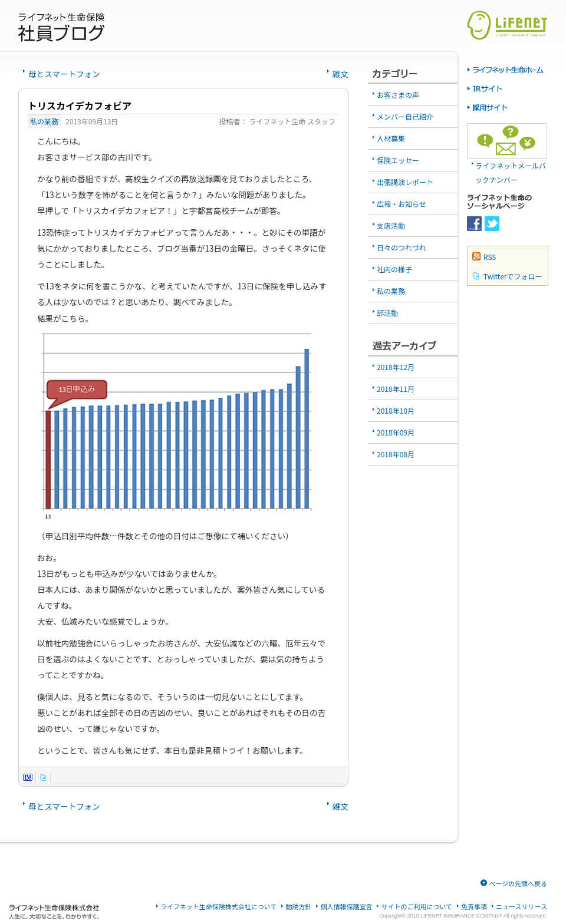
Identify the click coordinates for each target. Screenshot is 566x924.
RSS (490, 257)
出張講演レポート (405, 182)
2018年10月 (396, 410)
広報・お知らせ (402, 204)
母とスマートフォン (64, 74)
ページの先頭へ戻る (518, 883)
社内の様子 (394, 269)
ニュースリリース (521, 907)
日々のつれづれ (402, 247)
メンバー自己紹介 (405, 116)
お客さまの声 (398, 95)
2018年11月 (396, 389)
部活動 (387, 313)
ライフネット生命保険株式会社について (219, 907)
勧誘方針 (298, 907)
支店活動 (391, 225)
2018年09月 (396, 432)
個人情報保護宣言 (346, 907)
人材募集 (391, 138)
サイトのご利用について (417, 907)
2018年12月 (396, 367)
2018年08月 (396, 454)
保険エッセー (398, 160)
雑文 (340, 74)
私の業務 (44, 121)
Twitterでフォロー (513, 276)
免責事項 (474, 907)
